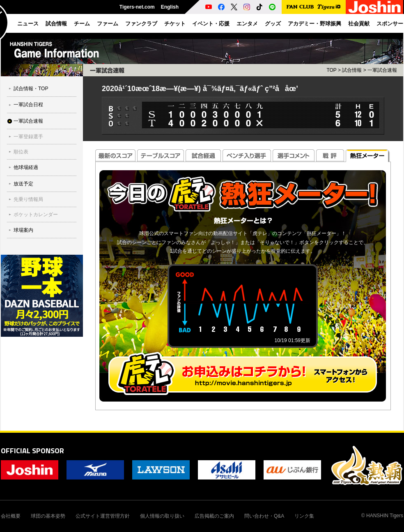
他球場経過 (26, 167)
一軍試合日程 (28, 105)
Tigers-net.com (137, 7)
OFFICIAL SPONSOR (32, 451)
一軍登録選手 (28, 137)
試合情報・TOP (31, 89)
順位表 (21, 152)
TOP (331, 70)
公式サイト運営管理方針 (103, 516)
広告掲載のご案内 (214, 516)
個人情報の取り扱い (162, 516)
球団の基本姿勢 (48, 516)
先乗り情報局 (28, 199)
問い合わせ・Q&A (264, 516)
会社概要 (11, 516)
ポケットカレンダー (36, 215)
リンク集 (304, 516)
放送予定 (23, 184)
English (170, 7)
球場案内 (23, 230)
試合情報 (352, 70)
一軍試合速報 (28, 121)
